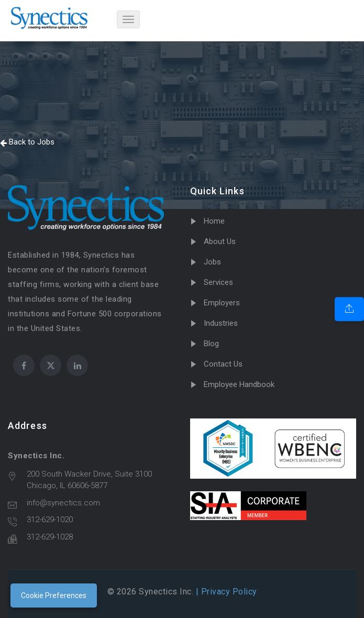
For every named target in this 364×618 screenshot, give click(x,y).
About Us (220, 241)
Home (214, 221)
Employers (222, 303)
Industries (221, 323)
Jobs (212, 262)
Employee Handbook (239, 384)
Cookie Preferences (54, 595)
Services (218, 282)
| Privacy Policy (225, 592)
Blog (211, 344)
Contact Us (223, 364)
